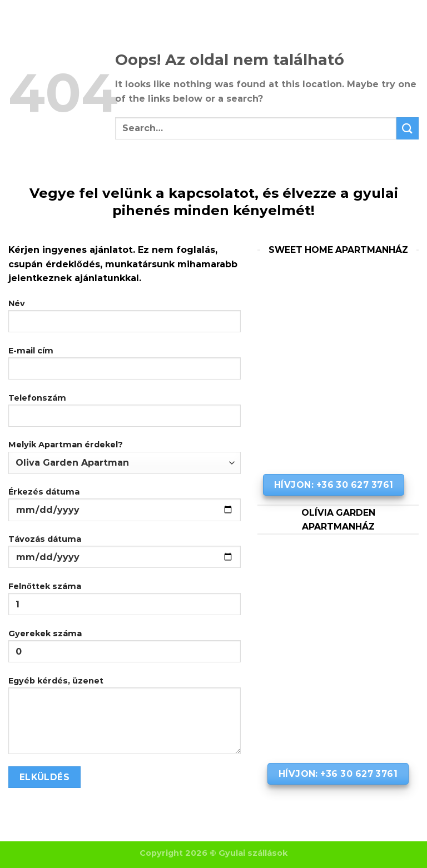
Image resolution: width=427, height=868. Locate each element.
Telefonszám (125, 414)
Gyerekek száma (125, 650)
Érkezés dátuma (125, 508)
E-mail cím (125, 367)
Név (125, 320)
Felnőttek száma (125, 603)
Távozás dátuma (125, 555)
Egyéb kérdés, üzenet (125, 719)
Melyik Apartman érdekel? (125, 457)
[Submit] (408, 128)
